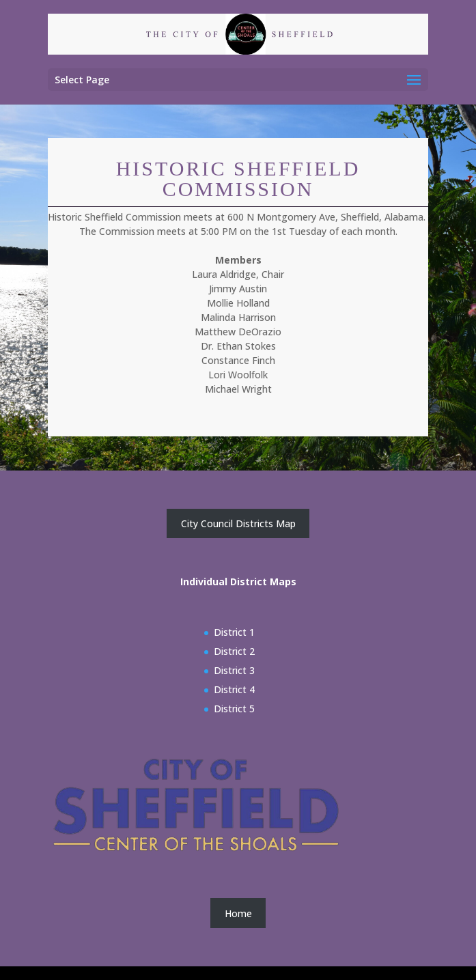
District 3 (234, 670)
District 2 (234, 651)
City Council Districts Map (238, 523)
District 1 (234, 632)
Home (238, 913)
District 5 (234, 709)
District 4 (234, 689)
